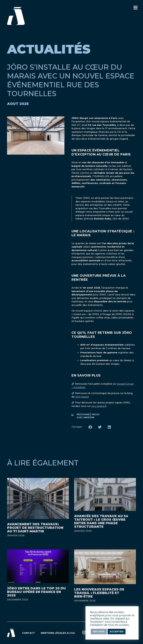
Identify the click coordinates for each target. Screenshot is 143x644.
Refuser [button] (99, 631)
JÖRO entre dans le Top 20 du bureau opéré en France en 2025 (36, 592)
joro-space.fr (99, 406)
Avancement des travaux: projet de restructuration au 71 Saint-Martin (35, 528)
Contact (28, 633)
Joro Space (82, 397)
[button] (90, 427)
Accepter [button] (117, 631)
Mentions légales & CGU (58, 633)
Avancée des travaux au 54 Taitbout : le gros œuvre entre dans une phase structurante (101, 521)
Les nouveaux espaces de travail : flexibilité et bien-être (99, 593)
